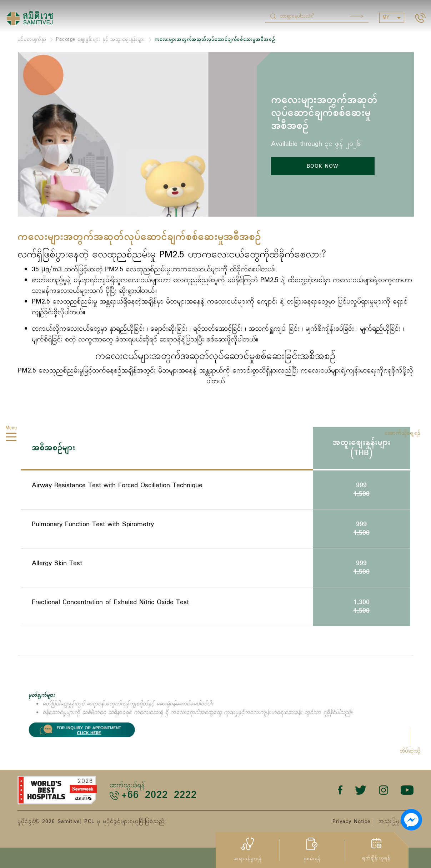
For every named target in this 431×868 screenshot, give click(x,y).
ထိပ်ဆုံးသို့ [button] (410, 751)
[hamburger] (11, 438)
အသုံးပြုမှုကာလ (396, 822)
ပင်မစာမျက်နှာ (32, 40)
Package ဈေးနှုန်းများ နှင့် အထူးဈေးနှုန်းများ (101, 40)
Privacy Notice (352, 822)
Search (356, 16)
